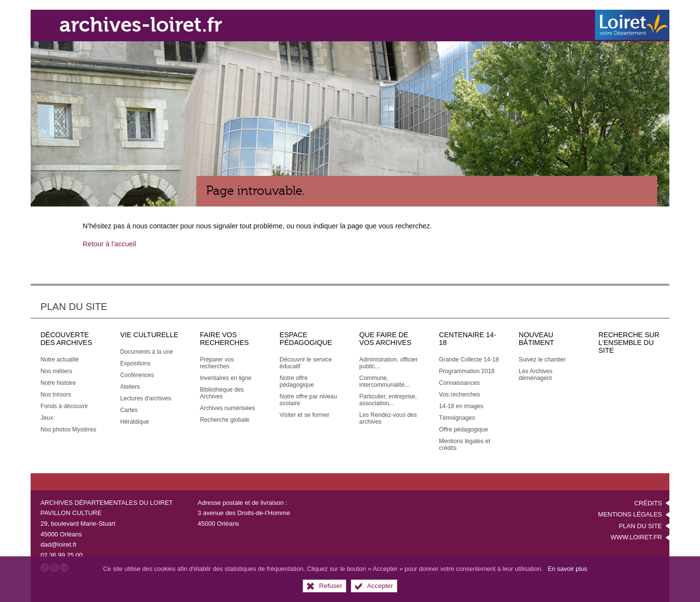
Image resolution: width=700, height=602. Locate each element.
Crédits (648, 502)
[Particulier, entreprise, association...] (388, 398)
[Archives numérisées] (227, 407)
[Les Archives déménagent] (535, 373)
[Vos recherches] (459, 393)
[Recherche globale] (225, 418)
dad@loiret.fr (59, 543)
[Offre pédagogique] (464, 428)
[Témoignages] (457, 416)
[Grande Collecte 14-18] (469, 358)
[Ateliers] (130, 385)
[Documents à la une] (147, 350)
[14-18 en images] (461, 405)
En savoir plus (568, 569)
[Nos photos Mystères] (68, 428)
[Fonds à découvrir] (64, 405)
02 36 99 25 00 (61, 554)
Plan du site (640, 525)
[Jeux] (47, 416)
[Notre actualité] (60, 358)
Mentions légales (630, 513)
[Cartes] (129, 409)
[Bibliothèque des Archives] (222, 392)
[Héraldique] (134, 420)
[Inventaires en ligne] (226, 377)
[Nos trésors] (56, 393)
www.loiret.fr (636, 536)
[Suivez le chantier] (542, 358)
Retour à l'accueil (109, 242)
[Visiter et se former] (304, 413)
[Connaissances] (459, 381)
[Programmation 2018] (467, 370)
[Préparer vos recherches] (217, 361)
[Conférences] (137, 374)
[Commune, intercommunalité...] (384, 380)
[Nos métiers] (56, 370)
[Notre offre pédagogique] (297, 380)
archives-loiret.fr (148, 25)
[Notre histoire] (58, 381)
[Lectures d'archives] (146, 397)
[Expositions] (135, 362)
